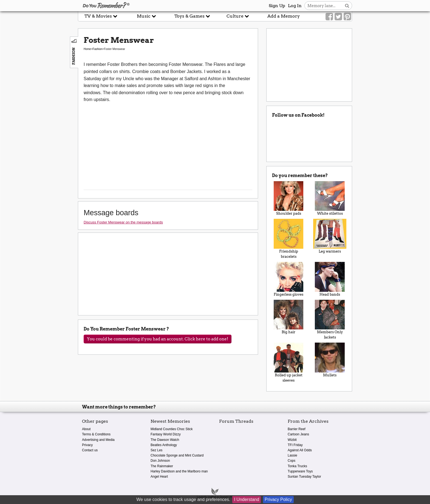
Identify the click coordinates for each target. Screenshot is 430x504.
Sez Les (156, 450)
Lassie (292, 455)
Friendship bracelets (289, 239)
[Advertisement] (39, 124)
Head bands (330, 279)
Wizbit (292, 440)
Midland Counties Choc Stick (172, 429)
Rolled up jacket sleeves (289, 362)
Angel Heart (159, 477)
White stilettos (330, 198)
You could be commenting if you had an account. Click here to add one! (158, 339)
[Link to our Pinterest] (347, 17)
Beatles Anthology (164, 445)
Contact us (90, 450)
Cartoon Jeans (298, 434)
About (86, 429)
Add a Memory (284, 16)
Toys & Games (192, 16)
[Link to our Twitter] (338, 17)
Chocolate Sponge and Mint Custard (177, 455)
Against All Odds (300, 450)
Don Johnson (160, 461)
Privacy (87, 445)
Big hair (289, 317)
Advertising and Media (98, 440)
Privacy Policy (278, 499)
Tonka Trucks (297, 466)
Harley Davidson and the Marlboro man (179, 471)
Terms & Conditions (96, 434)
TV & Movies (101, 16)
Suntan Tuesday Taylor (304, 477)
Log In (295, 6)
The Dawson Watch (165, 440)
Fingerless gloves (289, 279)
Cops (292, 461)
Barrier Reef (297, 429)
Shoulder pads (289, 198)
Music (146, 16)
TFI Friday (295, 445)
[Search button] (347, 6)
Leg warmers (330, 236)
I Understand (247, 499)
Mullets (330, 360)
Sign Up (277, 6)
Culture (238, 16)
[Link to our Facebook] (329, 17)
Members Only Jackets (330, 320)
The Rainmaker (162, 466)
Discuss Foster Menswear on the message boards (123, 222)
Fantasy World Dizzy (166, 434)
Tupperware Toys (300, 471)
